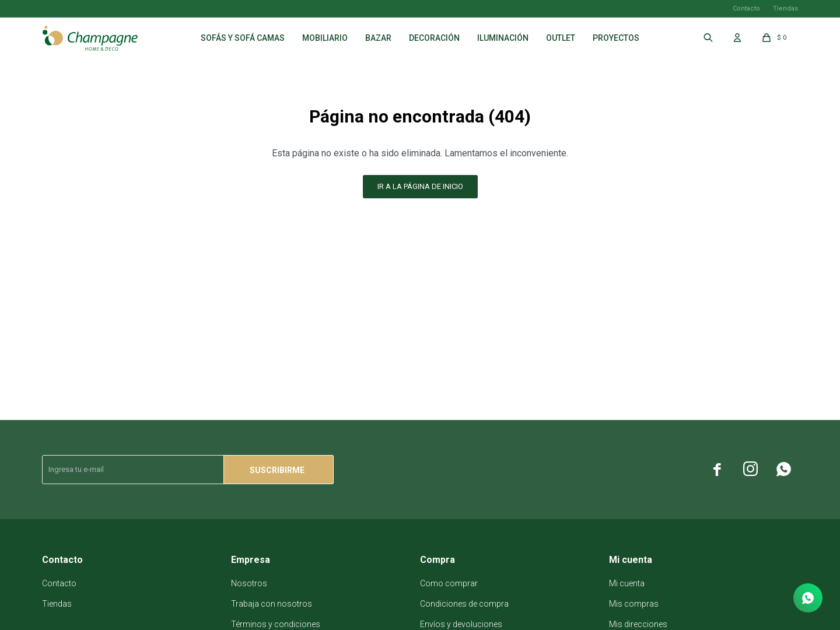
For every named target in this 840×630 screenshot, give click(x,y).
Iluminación (503, 38)
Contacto (746, 8)
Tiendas (785, 8)
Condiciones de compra (464, 604)
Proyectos (616, 38)
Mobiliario (325, 38)
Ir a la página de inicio (420, 186)
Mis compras (634, 604)
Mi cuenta (627, 583)
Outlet (561, 38)
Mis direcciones (638, 624)
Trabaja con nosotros (272, 604)
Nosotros (249, 583)
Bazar (378, 38)
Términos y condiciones (276, 624)
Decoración (434, 38)
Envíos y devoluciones (461, 624)
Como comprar (449, 583)
